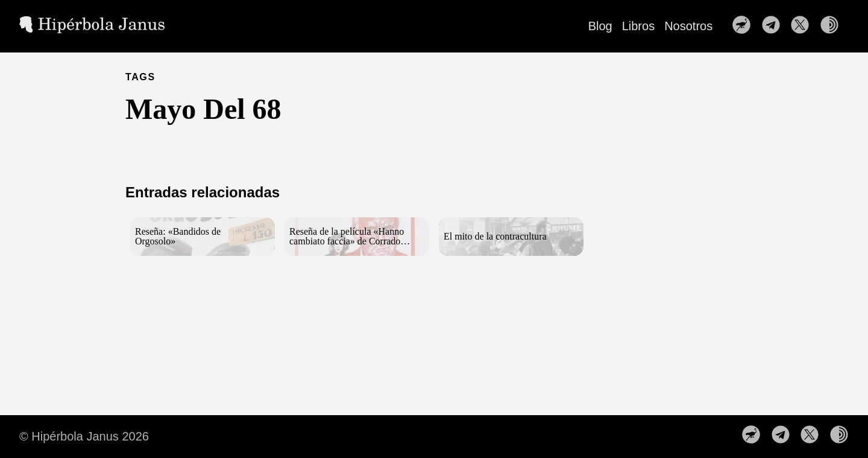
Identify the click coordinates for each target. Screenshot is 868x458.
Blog (600, 26)
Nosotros (688, 26)
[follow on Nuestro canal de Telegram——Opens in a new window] (775, 26)
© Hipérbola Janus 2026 (84, 436)
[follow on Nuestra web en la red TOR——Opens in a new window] (833, 26)
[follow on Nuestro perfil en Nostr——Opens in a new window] (745, 26)
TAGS (140, 77)
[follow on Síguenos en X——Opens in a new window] (804, 26)
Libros (638, 26)
